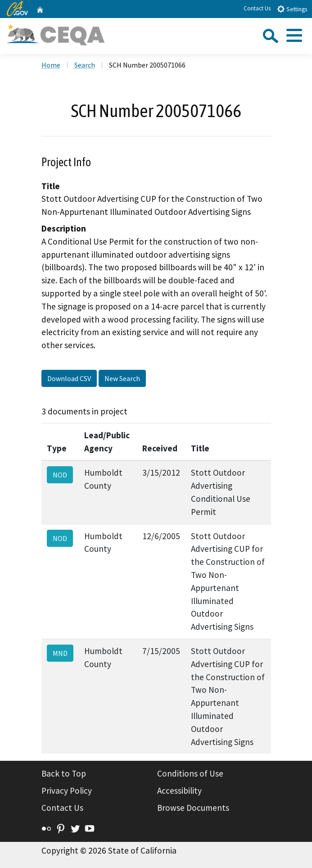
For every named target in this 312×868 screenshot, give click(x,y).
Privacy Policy (67, 791)
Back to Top (64, 773)
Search (85, 65)
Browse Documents (193, 808)
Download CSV (69, 378)
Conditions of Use (190, 773)
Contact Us (257, 8)
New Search (122, 378)
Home (51, 65)
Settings (292, 9)
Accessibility (179, 791)
